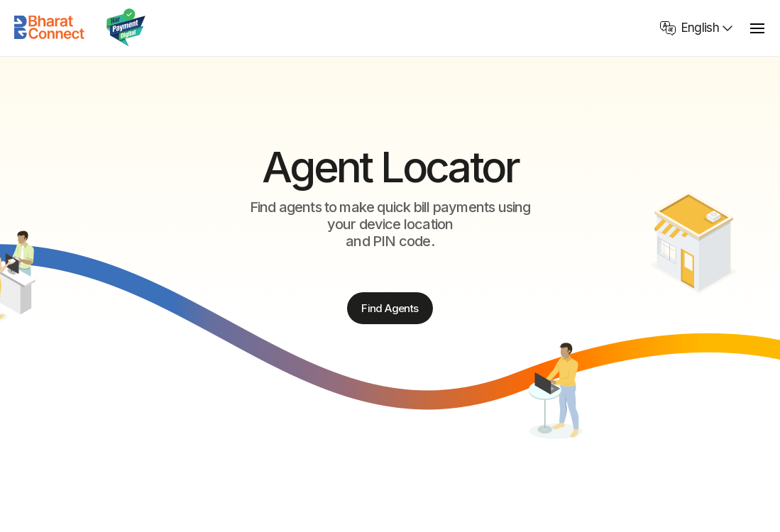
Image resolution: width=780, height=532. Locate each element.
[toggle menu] (757, 28)
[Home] (50, 28)
